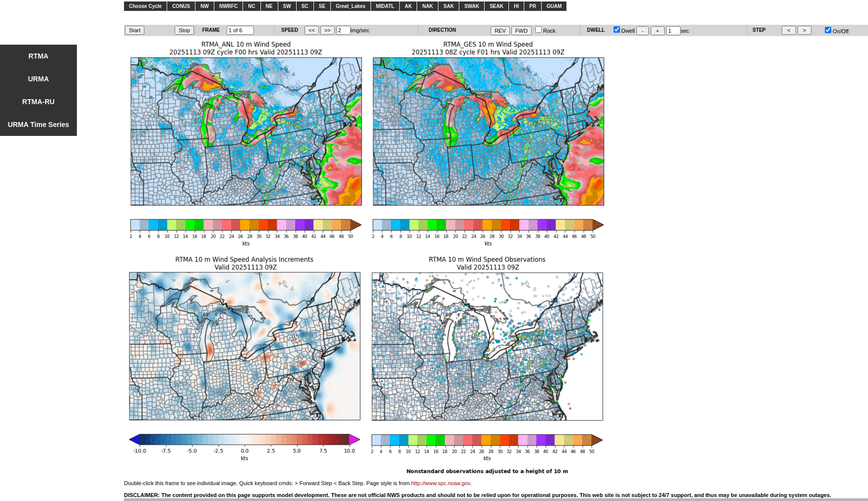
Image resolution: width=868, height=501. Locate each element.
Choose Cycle (145, 6)
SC (305, 6)
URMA (39, 79)
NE (269, 6)
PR (533, 6)
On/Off (837, 31)
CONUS (181, 6)
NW (205, 6)
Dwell (624, 31)
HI (516, 6)
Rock (545, 31)
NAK (428, 6)
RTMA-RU (38, 102)
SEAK (496, 6)
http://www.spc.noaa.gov (440, 483)
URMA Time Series (39, 125)
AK (408, 6)
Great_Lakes (351, 6)
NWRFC (228, 6)
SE (322, 6)
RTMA (38, 56)
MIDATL (385, 6)
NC (251, 6)
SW (287, 6)
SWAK (472, 6)
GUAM (554, 6)
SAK (449, 6)
